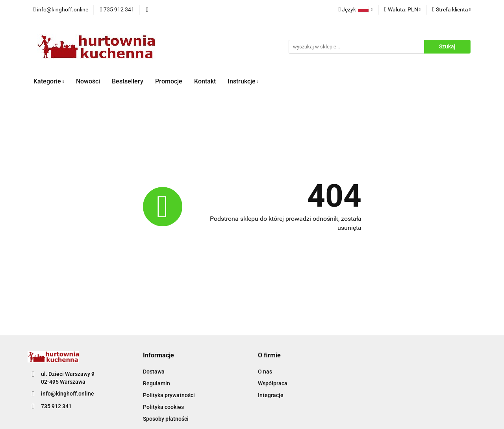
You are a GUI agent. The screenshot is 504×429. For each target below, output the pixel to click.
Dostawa (154, 372)
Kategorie (49, 81)
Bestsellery (128, 81)
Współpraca (273, 383)
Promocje (169, 81)
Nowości (88, 81)
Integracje (271, 395)
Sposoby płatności (166, 419)
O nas (265, 372)
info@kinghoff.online (68, 394)
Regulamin (157, 383)
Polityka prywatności (169, 395)
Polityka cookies (163, 407)
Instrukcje (243, 81)
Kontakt (205, 81)
